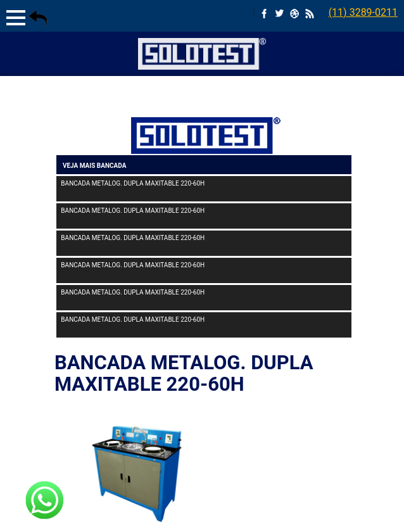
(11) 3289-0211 (363, 12)
